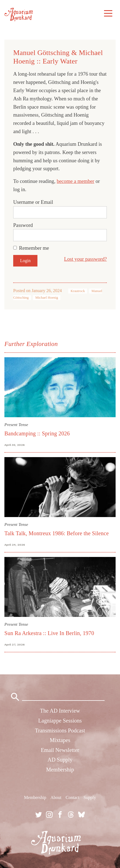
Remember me (34, 248)
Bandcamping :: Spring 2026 (37, 433)
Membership (60, 770)
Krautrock (78, 291)
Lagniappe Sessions (60, 721)
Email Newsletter (60, 750)
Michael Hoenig (47, 298)
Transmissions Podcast (60, 730)
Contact (72, 797)
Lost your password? (85, 259)
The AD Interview (60, 711)
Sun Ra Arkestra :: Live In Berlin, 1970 (49, 633)
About (56, 797)
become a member (76, 181)
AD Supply (60, 760)
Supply (90, 797)
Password (23, 225)
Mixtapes (60, 740)
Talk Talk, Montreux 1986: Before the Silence (57, 533)
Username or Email (33, 202)
